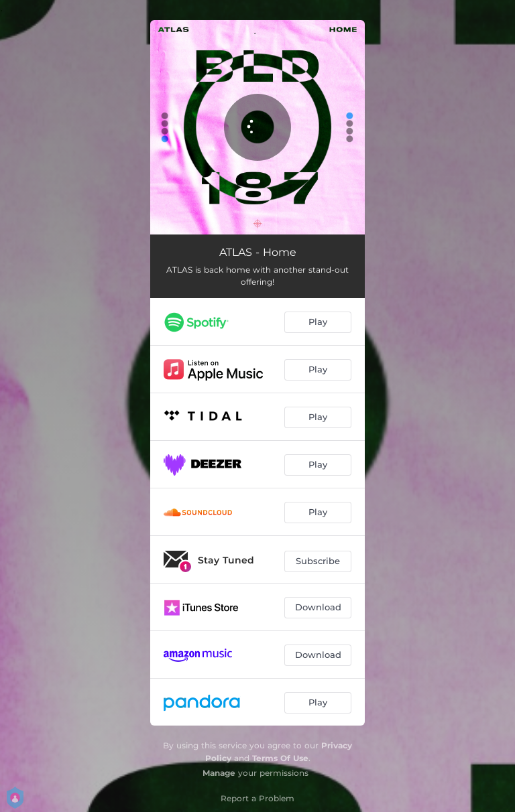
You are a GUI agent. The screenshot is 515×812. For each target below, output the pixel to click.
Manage (219, 773)
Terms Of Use (280, 758)
